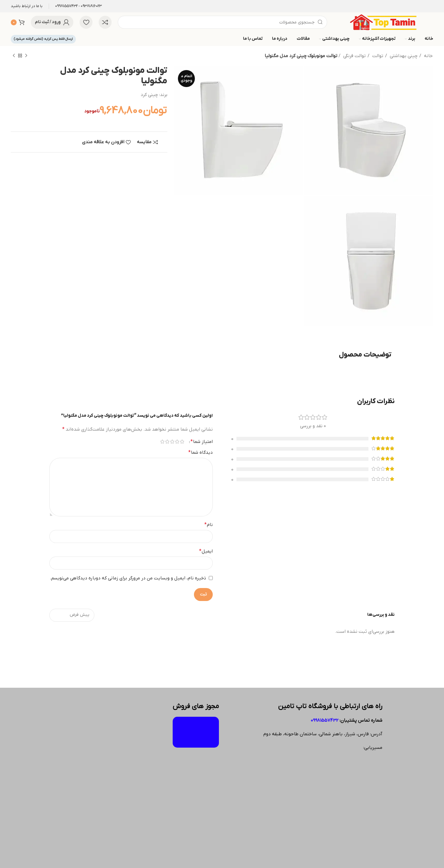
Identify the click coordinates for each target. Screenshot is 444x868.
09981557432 (325, 720)
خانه (428, 56)
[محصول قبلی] (26, 56)
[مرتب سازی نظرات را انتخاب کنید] (72, 615)
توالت (378, 56)
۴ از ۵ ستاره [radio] (167, 442)
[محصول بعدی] (14, 56)
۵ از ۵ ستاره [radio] (162, 442)
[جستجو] (222, 22)
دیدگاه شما (201, 453)
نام (209, 525)
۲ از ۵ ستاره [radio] (177, 442)
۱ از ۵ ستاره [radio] (182, 442)
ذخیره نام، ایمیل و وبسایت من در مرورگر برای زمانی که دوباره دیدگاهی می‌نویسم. (128, 578)
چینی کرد (149, 95)
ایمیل (206, 551)
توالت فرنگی (354, 56)
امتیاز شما (202, 442)
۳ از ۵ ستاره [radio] (172, 442)
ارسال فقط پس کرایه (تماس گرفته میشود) (43, 39)
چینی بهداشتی (404, 56)
